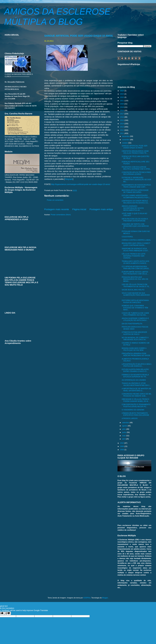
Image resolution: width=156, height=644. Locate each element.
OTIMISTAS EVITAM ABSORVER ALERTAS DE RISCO (134, 333)
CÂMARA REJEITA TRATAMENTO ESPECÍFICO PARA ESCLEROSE (135, 414)
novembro (126, 140)
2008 (122, 450)
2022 (122, 97)
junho (124, 432)
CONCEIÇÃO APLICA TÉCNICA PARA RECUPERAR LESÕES (136, 173)
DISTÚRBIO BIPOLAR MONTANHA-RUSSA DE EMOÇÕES (135, 301)
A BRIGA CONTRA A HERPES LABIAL (136, 240)
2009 (122, 446)
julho (124, 429)
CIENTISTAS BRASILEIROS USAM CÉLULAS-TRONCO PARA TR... (135, 152)
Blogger (105, 598)
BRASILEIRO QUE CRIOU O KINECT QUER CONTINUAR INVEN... (136, 244)
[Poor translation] (8, 613)
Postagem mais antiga (101, 209)
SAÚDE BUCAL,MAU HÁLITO (133, 290)
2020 (122, 104)
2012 (122, 130)
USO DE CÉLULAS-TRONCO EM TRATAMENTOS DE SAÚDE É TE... (136, 285)
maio (124, 436)
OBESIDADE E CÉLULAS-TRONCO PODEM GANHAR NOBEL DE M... (135, 400)
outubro (125, 143)
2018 (122, 110)
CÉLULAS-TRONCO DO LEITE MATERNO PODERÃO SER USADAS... (134, 256)
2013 (122, 127)
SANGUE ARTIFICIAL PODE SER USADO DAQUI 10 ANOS (79, 36)
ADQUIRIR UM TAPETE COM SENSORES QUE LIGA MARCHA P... (135, 226)
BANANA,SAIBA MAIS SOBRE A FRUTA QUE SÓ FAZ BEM (134, 349)
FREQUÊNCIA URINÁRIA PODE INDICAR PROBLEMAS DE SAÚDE (136, 354)
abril (124, 439)
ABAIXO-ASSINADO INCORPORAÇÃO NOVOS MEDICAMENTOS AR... (133, 208)
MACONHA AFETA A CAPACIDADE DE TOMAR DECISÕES (135, 191)
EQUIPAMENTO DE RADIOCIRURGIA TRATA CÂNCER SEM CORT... (136, 186)
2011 (122, 133)
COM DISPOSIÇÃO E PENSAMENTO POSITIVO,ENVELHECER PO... (136, 405)
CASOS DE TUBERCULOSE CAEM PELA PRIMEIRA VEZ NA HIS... (135, 314)
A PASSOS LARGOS (130, 418)
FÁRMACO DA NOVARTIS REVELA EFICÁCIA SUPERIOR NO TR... (135, 376)
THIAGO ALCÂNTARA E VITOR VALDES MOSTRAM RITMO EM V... (136, 384)
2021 (122, 101)
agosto (125, 426)
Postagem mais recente (57, 209)
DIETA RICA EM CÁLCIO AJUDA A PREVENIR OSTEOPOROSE (135, 220)
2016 (122, 117)
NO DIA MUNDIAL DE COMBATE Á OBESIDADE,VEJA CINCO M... (135, 339)
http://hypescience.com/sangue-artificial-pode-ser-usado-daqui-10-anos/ (81, 184)
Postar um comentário (55, 200)
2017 (122, 114)
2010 (122, 443)
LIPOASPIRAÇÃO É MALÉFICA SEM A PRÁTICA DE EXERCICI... (136, 365)
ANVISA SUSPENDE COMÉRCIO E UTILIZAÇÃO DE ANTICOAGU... (135, 319)
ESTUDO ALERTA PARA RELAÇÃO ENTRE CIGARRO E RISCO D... (135, 370)
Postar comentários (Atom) (61, 215)
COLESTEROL (127, 237)
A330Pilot (87, 598)
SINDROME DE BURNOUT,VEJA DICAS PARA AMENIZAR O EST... (135, 249)
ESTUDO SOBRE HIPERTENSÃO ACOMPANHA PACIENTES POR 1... (136, 196)
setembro (126, 423)
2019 (122, 107)
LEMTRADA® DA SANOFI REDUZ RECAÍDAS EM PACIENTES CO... (135, 202)
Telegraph (69, 179)
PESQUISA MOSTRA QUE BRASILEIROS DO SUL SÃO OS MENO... (135, 279)
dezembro (126, 136)
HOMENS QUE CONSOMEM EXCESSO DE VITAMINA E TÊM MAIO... (135, 308)
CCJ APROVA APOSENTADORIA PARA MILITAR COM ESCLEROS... (136, 267)
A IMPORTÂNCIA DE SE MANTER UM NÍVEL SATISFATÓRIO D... (136, 390)
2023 (122, 94)
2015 (122, 120)
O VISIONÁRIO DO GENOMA (133, 410)
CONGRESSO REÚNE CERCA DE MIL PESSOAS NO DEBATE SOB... (136, 395)
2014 (122, 124)
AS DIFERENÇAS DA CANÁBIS (134, 380)
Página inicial (79, 209)
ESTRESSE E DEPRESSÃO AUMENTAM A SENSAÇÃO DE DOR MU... (136, 180)
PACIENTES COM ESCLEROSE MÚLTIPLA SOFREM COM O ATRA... (136, 168)
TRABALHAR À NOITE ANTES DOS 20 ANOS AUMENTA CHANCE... (135, 262)
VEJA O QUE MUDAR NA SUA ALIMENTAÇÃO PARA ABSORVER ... (136, 295)
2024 (122, 91)
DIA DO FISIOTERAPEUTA (132, 324)
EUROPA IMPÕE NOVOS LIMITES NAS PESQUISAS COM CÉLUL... (135, 273)
